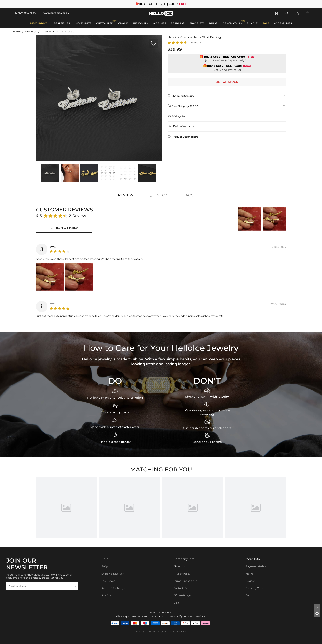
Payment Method (256, 567)
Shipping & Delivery (113, 574)
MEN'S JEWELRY (26, 13)
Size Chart (108, 596)
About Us (179, 567)
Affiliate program (184, 596)
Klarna (250, 574)
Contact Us (180, 589)
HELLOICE (158, 632)
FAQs (105, 567)
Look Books (108, 581)
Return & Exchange (113, 589)
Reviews (251, 581)
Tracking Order (255, 589)
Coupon (250, 596)
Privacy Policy (182, 574)
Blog (176, 603)
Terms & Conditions (185, 581)
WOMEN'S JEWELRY (56, 13)
